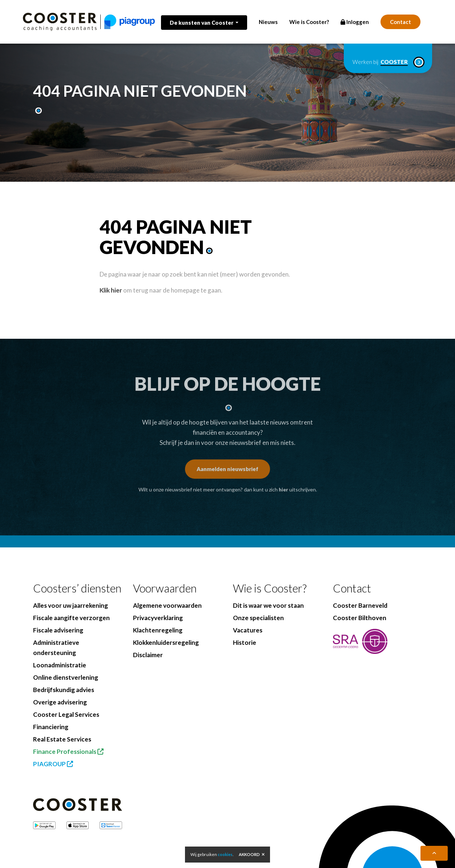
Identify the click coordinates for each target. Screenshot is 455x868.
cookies (225, 854)
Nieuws (268, 22)
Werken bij (388, 62)
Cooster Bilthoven (360, 618)
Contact (400, 22)
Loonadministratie (60, 665)
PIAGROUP (53, 764)
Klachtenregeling (158, 630)
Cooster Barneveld (360, 605)
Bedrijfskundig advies (64, 690)
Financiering (51, 727)
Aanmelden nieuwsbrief (227, 469)
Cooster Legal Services (66, 714)
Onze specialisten (258, 618)
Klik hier (111, 303)
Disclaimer (148, 655)
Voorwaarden (165, 588)
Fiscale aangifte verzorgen (71, 618)
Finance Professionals (68, 752)
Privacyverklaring (158, 618)
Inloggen (355, 22)
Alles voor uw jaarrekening (71, 605)
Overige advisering (60, 702)
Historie (245, 642)
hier (283, 489)
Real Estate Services (62, 739)
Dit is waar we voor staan (268, 605)
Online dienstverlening (66, 677)
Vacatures (248, 630)
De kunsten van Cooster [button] (202, 23)
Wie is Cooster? (309, 22)
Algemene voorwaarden (167, 605)
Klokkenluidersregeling (166, 642)
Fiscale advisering (58, 630)
